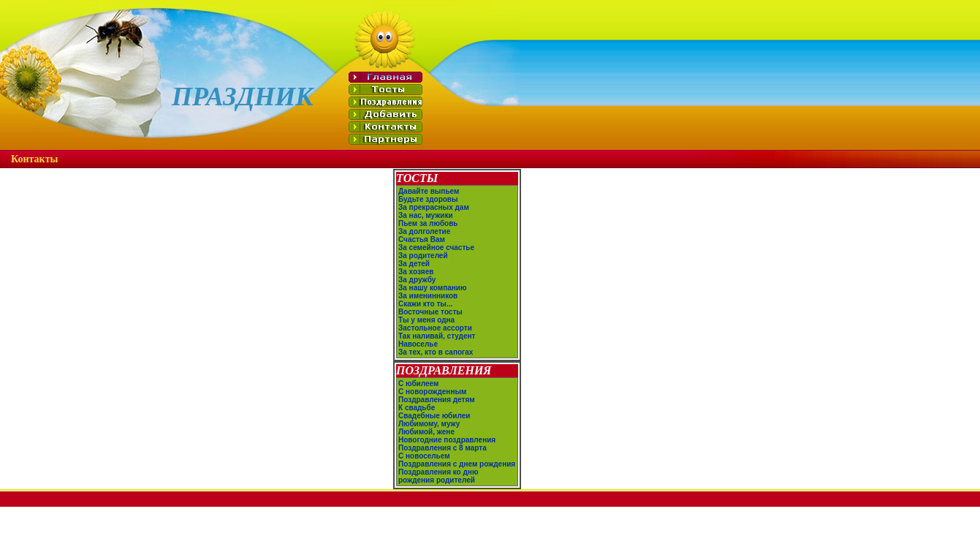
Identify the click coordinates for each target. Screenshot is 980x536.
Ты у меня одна (426, 320)
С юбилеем (418, 384)
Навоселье (418, 344)
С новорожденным (432, 392)
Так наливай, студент (437, 336)
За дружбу (417, 280)
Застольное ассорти (435, 328)
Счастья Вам (422, 239)
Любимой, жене (426, 432)
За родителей (423, 256)
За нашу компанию (432, 288)
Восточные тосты (430, 312)
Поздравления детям (437, 400)
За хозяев (416, 272)
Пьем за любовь (428, 223)
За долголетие (424, 231)
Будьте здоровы (428, 199)
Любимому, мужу (429, 424)
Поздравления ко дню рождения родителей (438, 476)
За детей (414, 264)
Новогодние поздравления (447, 440)
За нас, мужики (426, 215)
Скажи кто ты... (425, 304)
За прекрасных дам (434, 207)
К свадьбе (417, 408)
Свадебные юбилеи (434, 416)
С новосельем (424, 456)
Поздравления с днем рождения (457, 464)
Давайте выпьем (429, 191)
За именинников (428, 296)
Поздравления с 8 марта (442, 448)
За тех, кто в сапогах (436, 352)
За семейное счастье (436, 248)
